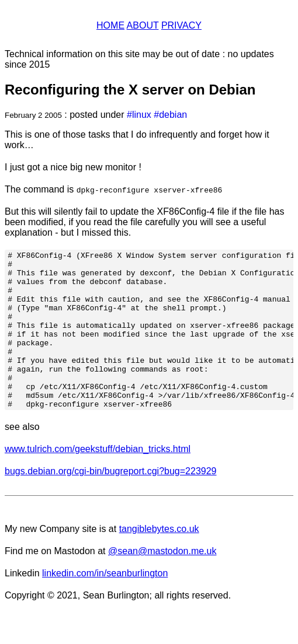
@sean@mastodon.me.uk (162, 582)
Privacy (181, 25)
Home (110, 25)
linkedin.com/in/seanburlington (105, 605)
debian (173, 115)
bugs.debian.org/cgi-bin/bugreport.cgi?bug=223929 (111, 503)
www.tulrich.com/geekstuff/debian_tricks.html (98, 480)
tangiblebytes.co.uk (159, 560)
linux (142, 115)
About (143, 25)
